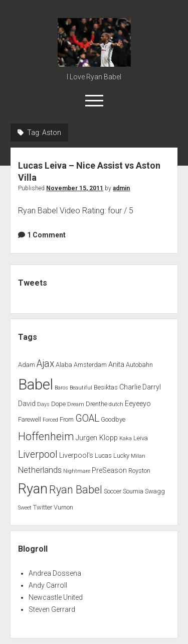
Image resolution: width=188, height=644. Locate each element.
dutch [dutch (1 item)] (116, 404)
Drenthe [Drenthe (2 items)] (97, 404)
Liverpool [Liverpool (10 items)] (38, 455)
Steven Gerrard (52, 609)
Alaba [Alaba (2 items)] (64, 365)
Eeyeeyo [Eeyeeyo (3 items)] (138, 404)
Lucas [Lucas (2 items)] (103, 456)
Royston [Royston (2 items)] (139, 471)
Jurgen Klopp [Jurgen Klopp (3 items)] (97, 438)
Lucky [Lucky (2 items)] (121, 456)
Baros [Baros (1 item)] (61, 388)
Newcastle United (56, 597)
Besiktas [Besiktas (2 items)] (106, 387)
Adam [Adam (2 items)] (27, 365)
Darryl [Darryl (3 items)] (152, 387)
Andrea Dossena (55, 573)
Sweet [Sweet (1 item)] (25, 508)
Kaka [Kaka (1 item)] (126, 438)
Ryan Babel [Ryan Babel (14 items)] (76, 490)
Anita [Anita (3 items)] (116, 365)
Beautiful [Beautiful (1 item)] (81, 388)
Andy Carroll (48, 585)
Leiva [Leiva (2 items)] (141, 438)
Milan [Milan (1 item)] (138, 456)
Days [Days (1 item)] (43, 404)
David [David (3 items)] (27, 404)
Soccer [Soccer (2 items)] (113, 491)
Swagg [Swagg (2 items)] (155, 491)
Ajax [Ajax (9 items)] (45, 364)
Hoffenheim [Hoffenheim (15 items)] (46, 436)
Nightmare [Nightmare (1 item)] (77, 471)
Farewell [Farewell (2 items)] (30, 419)
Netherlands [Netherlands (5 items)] (40, 470)
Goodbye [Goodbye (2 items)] (113, 419)
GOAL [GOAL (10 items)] (87, 418)
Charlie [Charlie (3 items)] (130, 387)
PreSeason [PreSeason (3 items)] (109, 471)
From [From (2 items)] (67, 419)
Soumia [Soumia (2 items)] (133, 491)
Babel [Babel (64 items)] (36, 384)
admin (121, 188)
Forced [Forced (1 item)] (50, 420)
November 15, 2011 (75, 188)
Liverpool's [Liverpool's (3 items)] (76, 456)
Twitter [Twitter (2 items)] (43, 507)
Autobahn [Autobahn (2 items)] (139, 365)
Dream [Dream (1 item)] (76, 404)
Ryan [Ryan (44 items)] (33, 489)
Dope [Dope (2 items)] (58, 404)
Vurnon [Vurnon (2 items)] (63, 507)
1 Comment (46, 235)
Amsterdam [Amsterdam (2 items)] (90, 365)
